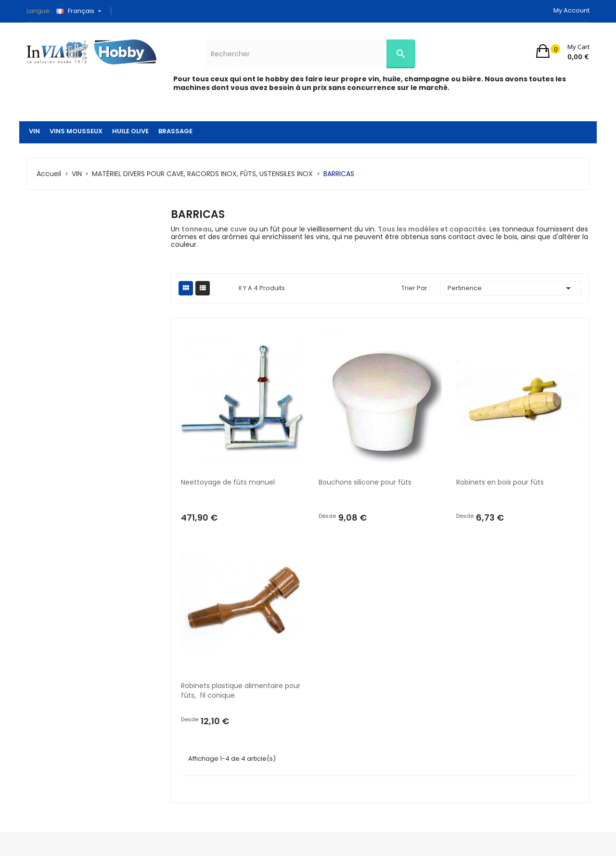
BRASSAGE (175, 131)
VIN (34, 131)
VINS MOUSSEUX (76, 131)
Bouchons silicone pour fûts (365, 482)
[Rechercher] (311, 54)
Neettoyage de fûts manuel (228, 482)
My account (571, 10)
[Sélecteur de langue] (82, 11)
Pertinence (511, 288)
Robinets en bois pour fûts (500, 482)
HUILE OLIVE (130, 131)
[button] (563, 51)
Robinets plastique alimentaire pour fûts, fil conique (242, 690)
